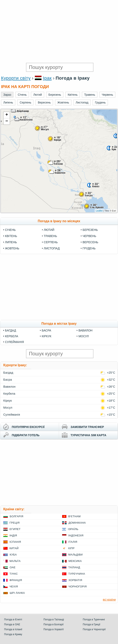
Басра (46, 330)
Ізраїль (73, 529)
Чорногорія (78, 586)
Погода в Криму (13, 634)
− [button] (7, 121)
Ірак (47, 78)
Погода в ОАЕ (12, 624)
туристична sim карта (88, 435)
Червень (89, 236)
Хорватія (75, 580)
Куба (13, 555)
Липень (11, 242)
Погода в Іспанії (13, 629)
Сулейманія (14, 342)
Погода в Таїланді (54, 620)
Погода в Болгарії (54, 624)
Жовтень (12, 248)
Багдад (11, 330)
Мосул (84, 336)
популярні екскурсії (28, 427)
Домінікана (77, 523)
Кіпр (71, 548)
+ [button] (7, 115)
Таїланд (74, 567)
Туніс (14, 574)
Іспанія (15, 542)
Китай (14, 548)
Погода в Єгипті (13, 620)
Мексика (75, 561)
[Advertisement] (59, 31)
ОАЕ (13, 567)
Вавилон (85, 330)
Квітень (11, 236)
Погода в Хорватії (54, 629)
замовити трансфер (87, 427)
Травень (50, 236)
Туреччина (77, 574)
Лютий (49, 230)
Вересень (90, 242)
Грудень (89, 248)
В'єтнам (74, 516)
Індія (13, 535)
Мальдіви (76, 555)
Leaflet (99, 211)
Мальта (15, 561)
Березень (90, 230)
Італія (73, 542)
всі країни (109, 600)
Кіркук (47, 336)
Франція (16, 580)
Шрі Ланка (17, 593)
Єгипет (15, 529)
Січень (10, 230)
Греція (15, 523)
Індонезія (76, 535)
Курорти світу (16, 78)
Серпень (51, 242)
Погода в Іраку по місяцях (59, 221)
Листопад (52, 248)
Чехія (14, 586)
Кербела (12, 336)
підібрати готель (26, 435)
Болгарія (17, 516)
